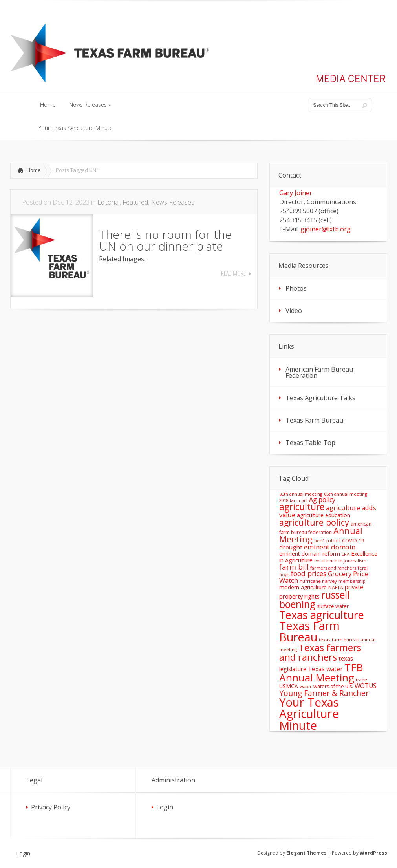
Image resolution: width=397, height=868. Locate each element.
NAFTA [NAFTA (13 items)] (336, 587)
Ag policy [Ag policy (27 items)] (322, 500)
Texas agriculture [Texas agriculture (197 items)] (322, 615)
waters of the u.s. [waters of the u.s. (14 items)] (333, 686)
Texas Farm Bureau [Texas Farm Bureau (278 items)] (309, 631)
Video (294, 311)
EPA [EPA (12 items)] (346, 554)
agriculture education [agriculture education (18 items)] (324, 515)
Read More (233, 273)
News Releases (173, 202)
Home (34, 170)
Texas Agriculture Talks (320, 398)
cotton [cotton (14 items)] (333, 541)
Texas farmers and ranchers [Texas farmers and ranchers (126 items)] (320, 652)
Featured (135, 202)
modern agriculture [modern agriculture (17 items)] (303, 587)
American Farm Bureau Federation (319, 372)
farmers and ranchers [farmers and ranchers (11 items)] (333, 568)
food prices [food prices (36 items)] (309, 573)
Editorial (109, 202)
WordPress (373, 853)
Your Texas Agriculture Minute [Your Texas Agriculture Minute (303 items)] (309, 714)
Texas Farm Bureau (314, 420)
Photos (296, 288)
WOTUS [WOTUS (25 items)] (366, 686)
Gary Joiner (296, 193)
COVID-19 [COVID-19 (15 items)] (353, 540)
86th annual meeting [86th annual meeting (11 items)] (346, 494)
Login (165, 807)
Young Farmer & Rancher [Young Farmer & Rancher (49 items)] (324, 693)
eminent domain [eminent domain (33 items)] (330, 547)
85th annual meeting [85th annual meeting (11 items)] (301, 494)
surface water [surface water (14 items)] (333, 606)
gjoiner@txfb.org (326, 229)
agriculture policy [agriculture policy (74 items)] (314, 522)
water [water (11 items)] (306, 686)
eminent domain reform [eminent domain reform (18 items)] (310, 554)
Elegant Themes (306, 853)
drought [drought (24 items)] (291, 547)
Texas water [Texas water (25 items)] (325, 669)
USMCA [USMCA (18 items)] (289, 686)
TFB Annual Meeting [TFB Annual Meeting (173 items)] (321, 672)
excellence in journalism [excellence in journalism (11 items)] (340, 561)
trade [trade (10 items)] (361, 680)
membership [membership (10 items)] (352, 581)
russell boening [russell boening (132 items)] (314, 600)
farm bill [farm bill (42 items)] (294, 567)
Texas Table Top (310, 443)
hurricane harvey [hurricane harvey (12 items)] (318, 581)
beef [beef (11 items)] (319, 541)
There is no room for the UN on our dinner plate (165, 240)
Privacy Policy (51, 807)
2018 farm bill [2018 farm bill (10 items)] (293, 500)
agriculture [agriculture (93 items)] (302, 507)
